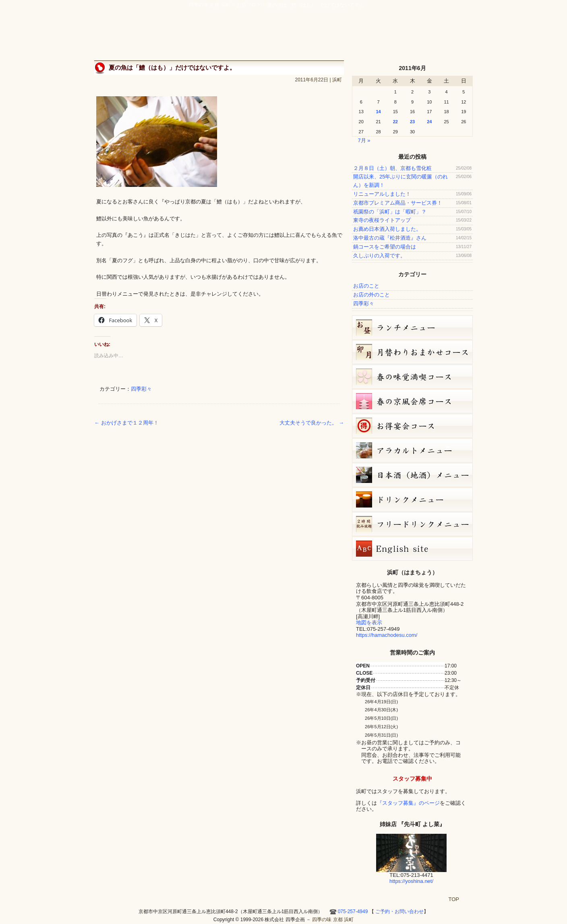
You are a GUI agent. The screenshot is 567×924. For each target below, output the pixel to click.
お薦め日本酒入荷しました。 (387, 229)
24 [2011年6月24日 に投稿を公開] (429, 122)
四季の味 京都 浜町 (132, 28)
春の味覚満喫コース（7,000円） (412, 377)
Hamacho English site (440, 37)
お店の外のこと (371, 295)
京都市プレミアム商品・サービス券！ (398, 203)
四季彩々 (141, 389)
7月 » (364, 140)
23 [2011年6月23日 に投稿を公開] (412, 122)
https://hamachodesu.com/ (387, 635)
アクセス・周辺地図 (335, 37)
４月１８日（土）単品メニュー (412, 450)
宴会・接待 (297, 37)
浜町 (337, 80)
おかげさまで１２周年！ (126, 423)
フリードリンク (412, 524)
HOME (463, 37)
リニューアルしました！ (382, 194)
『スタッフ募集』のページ (408, 803)
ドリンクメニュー (412, 499)
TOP (454, 899)
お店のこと (366, 286)
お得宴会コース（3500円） (412, 426)
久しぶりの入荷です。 (379, 256)
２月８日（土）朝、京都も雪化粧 (392, 168)
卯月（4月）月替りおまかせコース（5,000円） (412, 352)
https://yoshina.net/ (411, 881)
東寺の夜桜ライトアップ (382, 220)
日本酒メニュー (412, 475)
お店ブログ (407, 37)
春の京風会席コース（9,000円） (412, 401)
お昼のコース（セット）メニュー (412, 327)
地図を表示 (369, 623)
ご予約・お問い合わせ (435, 18)
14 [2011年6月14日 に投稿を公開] (378, 112)
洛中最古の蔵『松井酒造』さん (390, 238)
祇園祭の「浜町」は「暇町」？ (390, 212)
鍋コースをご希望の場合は (385, 247)
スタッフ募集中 (412, 779)
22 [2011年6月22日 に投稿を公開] (395, 122)
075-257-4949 (353, 912)
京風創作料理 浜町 (254, 37)
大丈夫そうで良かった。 (312, 423)
